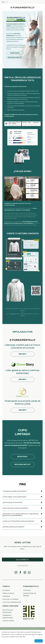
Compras (6, 596)
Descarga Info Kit (22, 464)
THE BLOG (27, 590)
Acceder (6, 590)
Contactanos (8, 621)
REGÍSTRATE (15, 53)
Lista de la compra (11, 599)
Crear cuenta (8, 593)
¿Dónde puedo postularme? (13, 527)
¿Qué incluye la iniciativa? (12, 502)
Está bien (39, 641)
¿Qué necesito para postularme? (15, 508)
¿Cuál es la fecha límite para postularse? (19, 521)
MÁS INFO (23, 354)
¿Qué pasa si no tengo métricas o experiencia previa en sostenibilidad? (21, 515)
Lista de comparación (12, 602)
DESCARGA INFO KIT (15, 57)
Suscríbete (22, 560)
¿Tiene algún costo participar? (15, 497)
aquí (13, 314)
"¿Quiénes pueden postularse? (15, 491)
